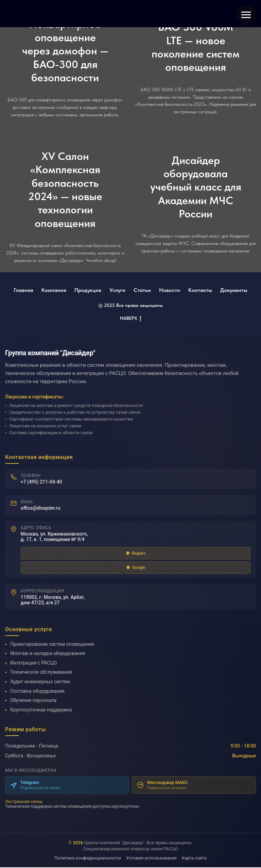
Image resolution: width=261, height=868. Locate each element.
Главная (23, 290)
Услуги (117, 290)
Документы (234, 290)
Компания (54, 290)
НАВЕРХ (131, 318)
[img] (49, 14)
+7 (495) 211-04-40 (41, 482)
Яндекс (136, 554)
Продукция (88, 290)
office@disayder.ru (41, 508)
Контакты (200, 290)
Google (136, 568)
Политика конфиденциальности (88, 859)
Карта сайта (194, 859)
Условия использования (151, 859)
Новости (170, 290)
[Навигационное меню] (246, 15)
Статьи (142, 290)
